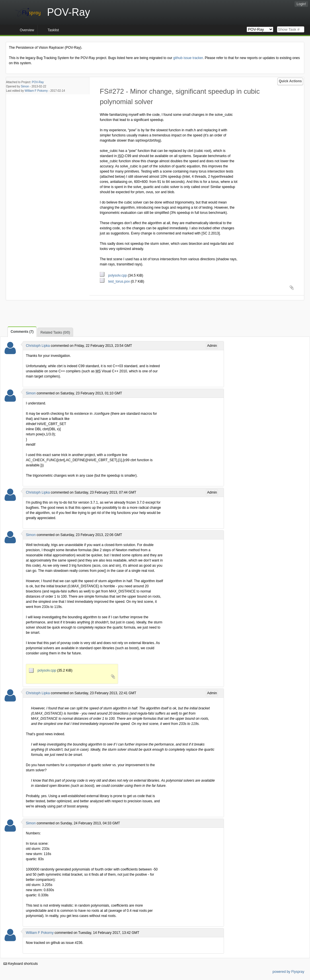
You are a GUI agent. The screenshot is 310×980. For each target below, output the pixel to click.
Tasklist (53, 30)
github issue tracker (188, 58)
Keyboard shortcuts (21, 964)
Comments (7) (22, 332)
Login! (301, 4)
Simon (25, 86)
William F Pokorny (36, 91)
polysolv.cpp (114, 275)
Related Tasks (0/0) (55, 332)
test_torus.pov (115, 281)
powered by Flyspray (288, 972)
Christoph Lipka (38, 346)
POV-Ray (38, 82)
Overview (27, 30)
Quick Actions (290, 81)
